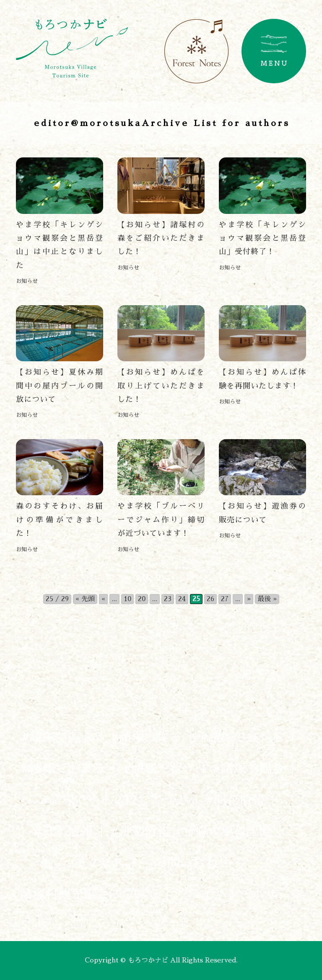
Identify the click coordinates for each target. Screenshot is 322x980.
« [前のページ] (103, 599)
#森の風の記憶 (229, 831)
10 (127, 599)
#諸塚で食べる (242, 737)
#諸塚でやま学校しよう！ (114, 800)
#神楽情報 (140, 831)
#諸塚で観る (248, 769)
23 (168, 599)
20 (142, 599)
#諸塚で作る (146, 737)
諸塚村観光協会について (89, 894)
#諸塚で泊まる (63, 769)
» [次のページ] (249, 599)
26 (210, 599)
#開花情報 (235, 800)
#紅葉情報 (63, 831)
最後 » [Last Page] (267, 599)
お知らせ (27, 281)
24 (182, 599)
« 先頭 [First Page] (85, 599)
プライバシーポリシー (239, 894)
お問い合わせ (186, 863)
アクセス (99, 863)
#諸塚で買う (159, 769)
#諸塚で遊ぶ (57, 737)
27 (225, 599)
